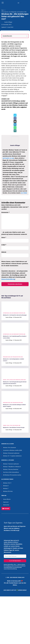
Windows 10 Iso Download (9, 448)
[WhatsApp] (15, 128)
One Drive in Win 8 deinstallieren (11, 472)
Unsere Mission (7, 499)
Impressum (6, 502)
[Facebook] (15, 118)
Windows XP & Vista (8, 491)
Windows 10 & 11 (7, 483)
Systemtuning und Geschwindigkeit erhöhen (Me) (14, 313)
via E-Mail (24, 193)
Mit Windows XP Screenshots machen (12, 475)
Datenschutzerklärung (8, 279)
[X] (15, 115)
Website (4, 252)
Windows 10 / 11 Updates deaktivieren (12, 456)
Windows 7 (6, 488)
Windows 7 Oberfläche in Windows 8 (12, 467)
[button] (6, 508)
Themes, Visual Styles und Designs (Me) (12, 425)
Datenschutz (6, 505)
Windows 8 (6, 486)
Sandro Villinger (8, 22)
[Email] (15, 121)
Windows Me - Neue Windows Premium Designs (14, 427)
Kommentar (5, 212)
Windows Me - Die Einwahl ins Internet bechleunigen (15, 315)
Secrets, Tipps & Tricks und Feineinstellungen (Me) (14, 380)
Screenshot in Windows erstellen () (13, 450)
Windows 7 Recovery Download (11, 469)
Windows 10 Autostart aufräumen (11, 453)
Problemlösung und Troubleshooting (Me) (13, 357)
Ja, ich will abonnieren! (15, 561)
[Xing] (15, 131)
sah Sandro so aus (8, 158)
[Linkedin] (15, 125)
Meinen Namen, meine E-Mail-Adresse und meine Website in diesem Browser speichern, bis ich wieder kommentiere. (15, 264)
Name (4, 237)
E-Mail (4, 245)
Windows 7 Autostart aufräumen (11, 464)
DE (18, 3)
